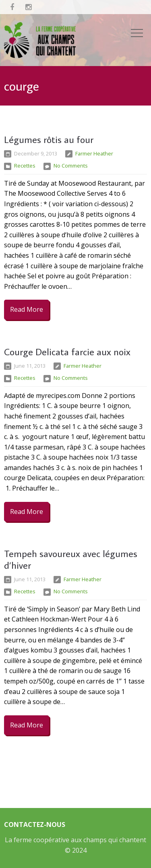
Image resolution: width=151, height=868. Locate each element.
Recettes (25, 166)
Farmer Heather (94, 153)
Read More (27, 309)
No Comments (71, 166)
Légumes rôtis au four (49, 139)
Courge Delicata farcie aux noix (67, 351)
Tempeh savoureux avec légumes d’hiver (71, 559)
